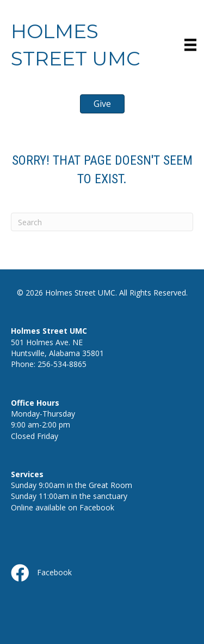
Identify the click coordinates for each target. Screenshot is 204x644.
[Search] (102, 222)
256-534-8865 (62, 364)
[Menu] (190, 45)
